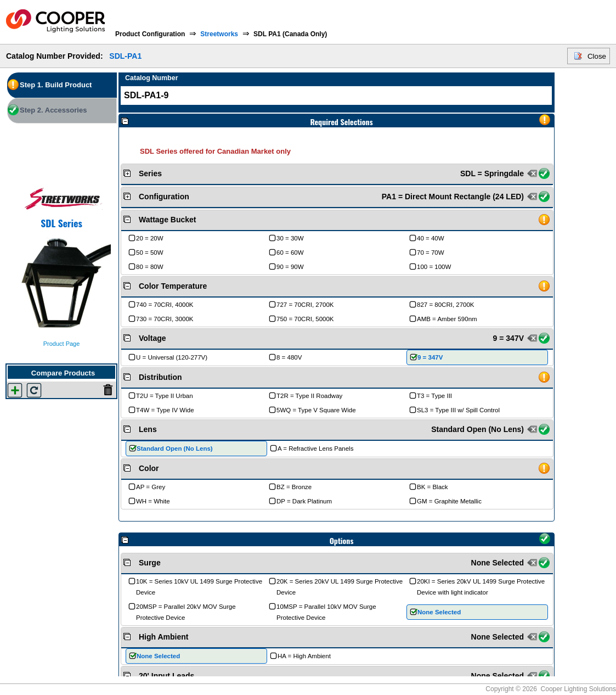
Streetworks (219, 34)
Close (597, 56)
